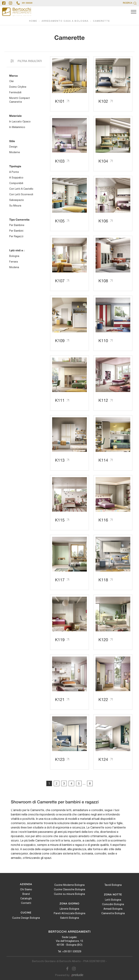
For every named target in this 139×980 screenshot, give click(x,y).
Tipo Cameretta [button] (19, 220)
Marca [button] (13, 76)
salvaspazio (17, 200)
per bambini (16, 231)
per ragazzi (16, 236)
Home (33, 21)
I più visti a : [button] (17, 250)
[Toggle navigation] (134, 12)
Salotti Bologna (69, 918)
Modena (14, 267)
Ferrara (13, 262)
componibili (16, 183)
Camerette (101, 21)
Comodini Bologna (113, 904)
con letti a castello (21, 189)
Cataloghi (26, 898)
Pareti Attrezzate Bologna (69, 913)
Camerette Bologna (113, 913)
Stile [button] (12, 141)
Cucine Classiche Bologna (69, 889)
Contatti (26, 903)
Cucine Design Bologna (26, 918)
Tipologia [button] (15, 166)
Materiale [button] (15, 116)
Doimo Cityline (18, 87)
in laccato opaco (20, 122)
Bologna (14, 256)
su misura (15, 206)
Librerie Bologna (69, 909)
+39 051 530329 (72, 951)
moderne (15, 152)
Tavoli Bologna (113, 885)
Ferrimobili (15, 92)
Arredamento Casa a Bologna (65, 21)
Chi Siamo (26, 889)
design (13, 147)
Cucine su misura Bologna (69, 894)
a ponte (14, 172)
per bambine (17, 225)
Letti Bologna (113, 900)
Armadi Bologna (113, 909)
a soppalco (16, 178)
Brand (26, 894)
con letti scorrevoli (21, 194)
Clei (11, 81)
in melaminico (17, 127)
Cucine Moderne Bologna (69, 885)
